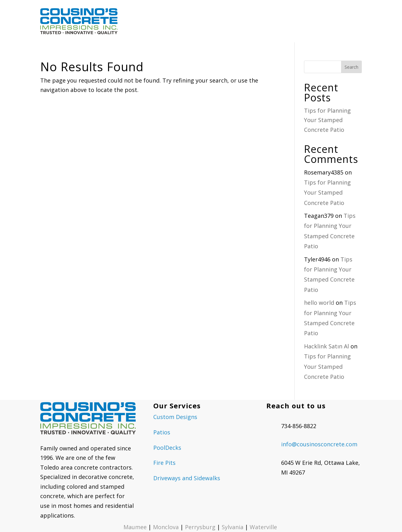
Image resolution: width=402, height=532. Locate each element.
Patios (162, 432)
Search (351, 67)
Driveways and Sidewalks (187, 478)
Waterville (264, 527)
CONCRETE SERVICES (196, 21)
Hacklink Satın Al (326, 346)
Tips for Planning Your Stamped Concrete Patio (327, 120)
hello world (319, 303)
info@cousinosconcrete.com (319, 444)
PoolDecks (167, 448)
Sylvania (233, 527)
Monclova (166, 527)
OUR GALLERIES (250, 21)
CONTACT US (346, 21)
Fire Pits (164, 463)
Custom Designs (175, 417)
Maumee (135, 527)
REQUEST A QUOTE (302, 21)
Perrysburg (200, 527)
